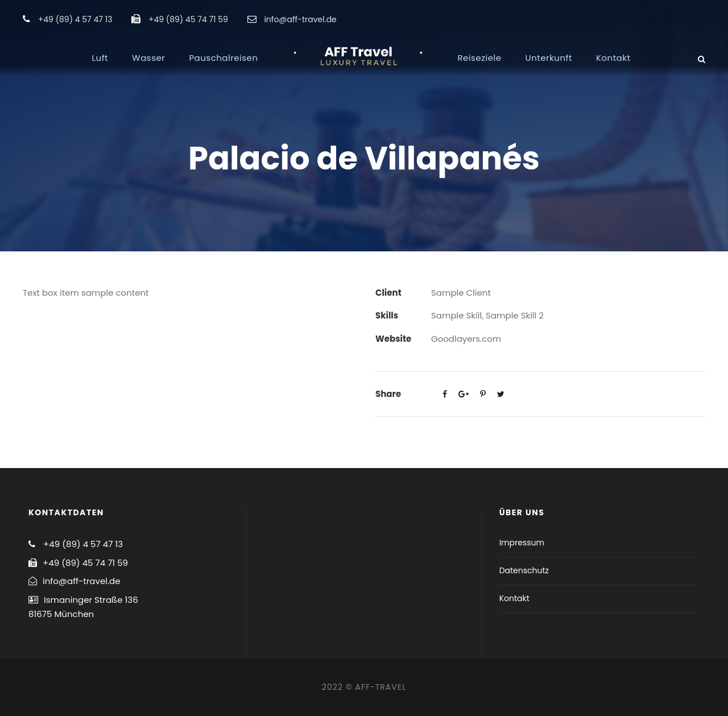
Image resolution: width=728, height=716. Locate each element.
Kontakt (613, 58)
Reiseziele (480, 58)
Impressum (522, 543)
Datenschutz (524, 570)
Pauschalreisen (223, 58)
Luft (100, 58)
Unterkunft (549, 58)
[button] (704, 16)
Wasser (148, 58)
